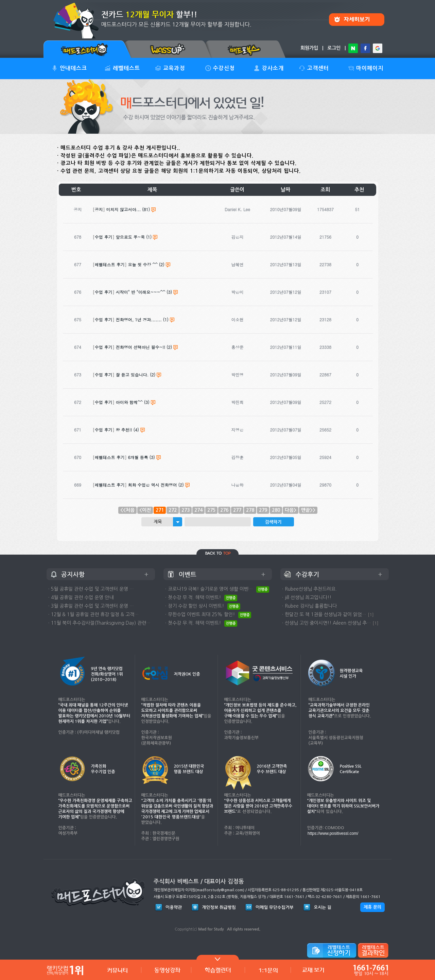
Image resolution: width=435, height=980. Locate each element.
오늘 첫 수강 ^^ (143, 264)
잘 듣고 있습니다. (132, 375)
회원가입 (309, 48)
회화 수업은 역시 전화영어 (153, 485)
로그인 (334, 48)
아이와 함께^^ (129, 402)
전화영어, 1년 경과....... (139, 319)
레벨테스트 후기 (110, 264)
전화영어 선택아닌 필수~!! (141, 347)
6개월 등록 (138, 457)
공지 (99, 209)
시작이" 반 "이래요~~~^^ (141, 292)
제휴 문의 (372, 907)
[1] (371, 615)
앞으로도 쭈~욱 (130, 237)
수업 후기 (104, 237)
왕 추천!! (124, 430)
